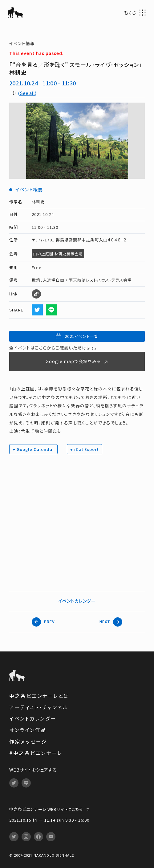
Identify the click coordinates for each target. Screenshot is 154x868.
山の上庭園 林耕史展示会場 (58, 254)
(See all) (27, 93)
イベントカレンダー (77, 601)
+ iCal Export (85, 449)
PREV (43, 622)
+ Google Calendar (33, 449)
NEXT (111, 622)
